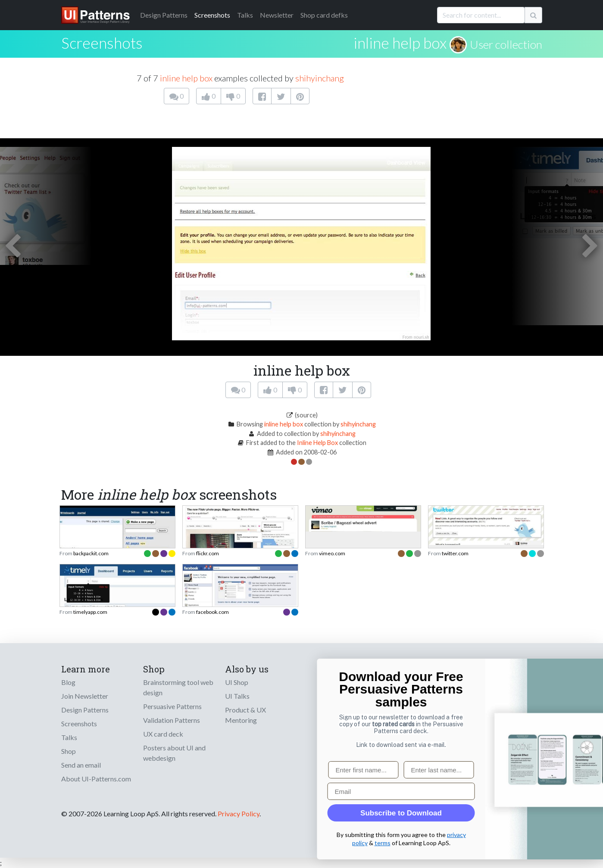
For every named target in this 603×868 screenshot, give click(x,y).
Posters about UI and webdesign (174, 753)
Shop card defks (324, 15)
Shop (69, 751)
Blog (68, 682)
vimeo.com (332, 553)
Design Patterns (85, 710)
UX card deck (163, 734)
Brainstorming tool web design (178, 687)
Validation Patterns (172, 720)
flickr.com (208, 553)
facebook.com (212, 612)
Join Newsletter (85, 696)
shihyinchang (320, 78)
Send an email (81, 765)
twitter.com (455, 553)
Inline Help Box (317, 443)
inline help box (400, 43)
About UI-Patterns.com (96, 779)
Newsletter (277, 15)
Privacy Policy (239, 814)
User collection (506, 44)
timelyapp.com (90, 612)
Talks (245, 15)
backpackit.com (91, 553)
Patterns (164, 15)
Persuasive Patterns (172, 706)
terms (573, 843)
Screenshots (212, 15)
